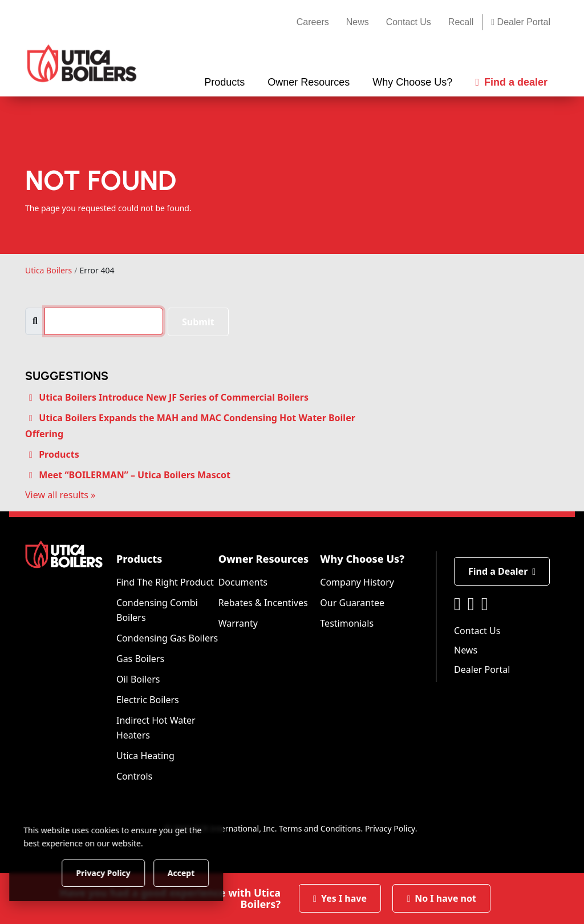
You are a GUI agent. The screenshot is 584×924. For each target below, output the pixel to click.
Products (59, 454)
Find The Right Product (165, 582)
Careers (313, 22)
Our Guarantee (352, 603)
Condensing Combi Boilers (157, 610)
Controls (134, 776)
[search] (104, 321)
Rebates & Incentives (263, 603)
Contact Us (409, 22)
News (358, 22)
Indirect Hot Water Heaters (156, 728)
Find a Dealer (502, 571)
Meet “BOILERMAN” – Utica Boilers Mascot (135, 475)
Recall (461, 22)
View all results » (60, 495)
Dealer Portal (521, 22)
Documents (243, 582)
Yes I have (340, 898)
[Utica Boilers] (82, 63)
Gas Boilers (140, 659)
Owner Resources (264, 559)
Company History (357, 582)
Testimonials (347, 623)
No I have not (441, 898)
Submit (198, 322)
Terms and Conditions (320, 828)
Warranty (238, 623)
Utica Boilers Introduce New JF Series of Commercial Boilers (174, 397)
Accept (195, 872)
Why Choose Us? (362, 559)
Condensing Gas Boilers (167, 638)
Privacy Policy (390, 828)
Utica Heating (145, 756)
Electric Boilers (148, 700)
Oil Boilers (138, 679)
